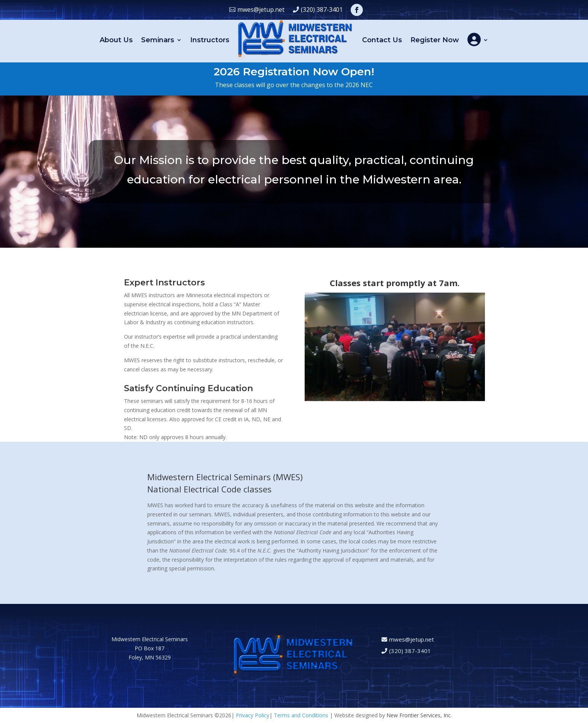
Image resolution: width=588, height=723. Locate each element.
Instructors (210, 40)
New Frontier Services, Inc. (419, 715)
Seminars (158, 40)
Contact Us (382, 40)
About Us (116, 40)
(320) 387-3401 (322, 10)
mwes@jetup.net (261, 10)
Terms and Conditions (301, 715)
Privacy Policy (253, 715)
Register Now (435, 40)
